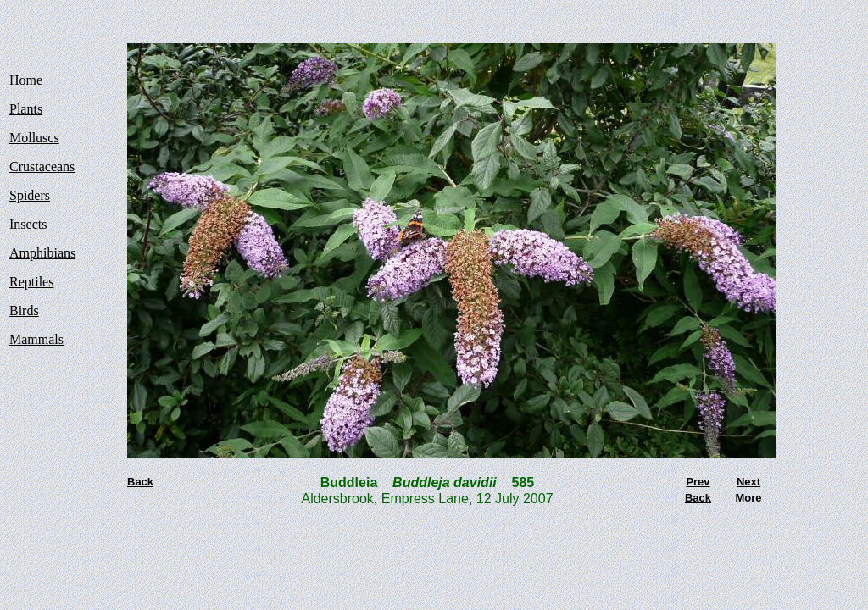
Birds (24, 311)
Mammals (36, 339)
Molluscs (34, 138)
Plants (26, 109)
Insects (28, 224)
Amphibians (42, 253)
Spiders (30, 195)
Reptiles (31, 282)
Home (26, 80)
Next (748, 482)
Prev (698, 482)
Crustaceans (42, 166)
